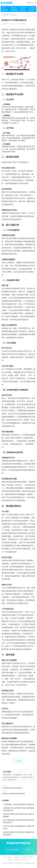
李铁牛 (9, 772)
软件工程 (14, 8)
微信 (13, 850)
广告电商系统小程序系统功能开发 (12, 788)
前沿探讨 (32, 10)
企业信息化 (32, 8)
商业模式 (5, 10)
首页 (3, 8)
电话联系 (28, 850)
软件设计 (23, 10)
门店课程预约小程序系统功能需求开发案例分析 (18, 804)
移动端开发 (15, 10)
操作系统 (23, 8)
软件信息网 (7, 3)
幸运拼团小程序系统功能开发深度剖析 (13, 794)
